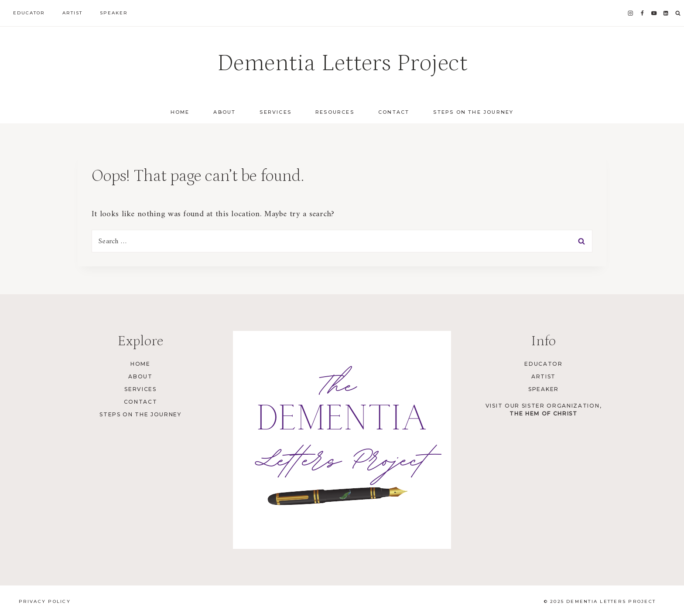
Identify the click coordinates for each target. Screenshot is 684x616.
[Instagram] (631, 13)
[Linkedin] (666, 13)
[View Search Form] (678, 14)
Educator (29, 13)
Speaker (114, 13)
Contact (394, 112)
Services (140, 389)
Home (180, 112)
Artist (72, 13)
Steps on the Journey (473, 112)
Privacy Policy (45, 601)
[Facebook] (642, 13)
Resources (335, 112)
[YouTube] (654, 13)
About (140, 376)
